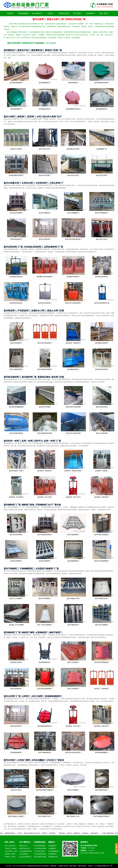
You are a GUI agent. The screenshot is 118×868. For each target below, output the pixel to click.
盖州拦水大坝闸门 (16, 149)
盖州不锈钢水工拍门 (73, 816)
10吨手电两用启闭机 (40, 854)
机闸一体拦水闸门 (10, 846)
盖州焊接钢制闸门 (73, 561)
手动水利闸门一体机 (11, 851)
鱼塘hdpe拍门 (23, 846)
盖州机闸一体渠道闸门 (73, 343)
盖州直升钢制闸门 (45, 561)
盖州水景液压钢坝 (102, 407)
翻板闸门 (52, 842)
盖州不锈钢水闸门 (73, 625)
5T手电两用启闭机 (39, 851)
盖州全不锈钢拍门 (73, 790)
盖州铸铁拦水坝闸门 (73, 149)
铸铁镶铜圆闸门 (24, 13)
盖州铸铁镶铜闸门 (16, 752)
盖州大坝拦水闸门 (45, 149)
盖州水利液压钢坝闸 (16, 433)
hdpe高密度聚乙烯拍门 (25, 852)
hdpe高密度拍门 (24, 854)
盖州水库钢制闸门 (45, 213)
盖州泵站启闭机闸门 (45, 303)
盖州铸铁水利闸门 (16, 662)
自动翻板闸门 (53, 848)
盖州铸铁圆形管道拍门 (102, 83)
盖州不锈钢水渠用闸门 (45, 369)
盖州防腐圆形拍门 (45, 83)
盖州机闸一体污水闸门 (45, 497)
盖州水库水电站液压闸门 (73, 239)
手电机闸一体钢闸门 (11, 848)
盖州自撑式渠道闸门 (102, 369)
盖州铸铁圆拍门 (73, 83)
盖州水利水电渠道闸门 (45, 343)
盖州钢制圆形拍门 (102, 109)
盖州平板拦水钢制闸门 (102, 535)
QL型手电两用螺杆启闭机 (40, 846)
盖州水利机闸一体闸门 (16, 471)
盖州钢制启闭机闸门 (16, 277)
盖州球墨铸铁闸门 (45, 662)
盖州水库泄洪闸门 (45, 239)
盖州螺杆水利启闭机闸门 (45, 277)
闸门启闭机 (77, 13)
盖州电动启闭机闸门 (102, 277)
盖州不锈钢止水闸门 (73, 598)
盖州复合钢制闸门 (16, 561)
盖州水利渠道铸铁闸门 (45, 689)
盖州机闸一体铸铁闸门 (45, 471)
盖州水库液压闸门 (16, 239)
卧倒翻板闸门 (53, 846)
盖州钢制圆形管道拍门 (73, 109)
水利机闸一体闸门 (10, 857)
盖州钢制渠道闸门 (73, 369)
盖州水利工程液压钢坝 (73, 433)
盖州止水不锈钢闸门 (16, 598)
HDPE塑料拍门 (37, 13)
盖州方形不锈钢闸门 (102, 625)
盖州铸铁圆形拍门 (16, 109)
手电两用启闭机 (64, 13)
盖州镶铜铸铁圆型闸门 (45, 726)
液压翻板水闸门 (53, 857)
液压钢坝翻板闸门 (54, 851)
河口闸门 (26, 833)
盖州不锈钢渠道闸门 (16, 369)
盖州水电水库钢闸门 (16, 213)
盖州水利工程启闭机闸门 (73, 303)
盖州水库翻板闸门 (73, 213)
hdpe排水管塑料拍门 (25, 857)
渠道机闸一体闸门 (10, 854)
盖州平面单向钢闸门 (16, 535)
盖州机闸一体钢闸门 (102, 471)
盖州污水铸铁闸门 (73, 662)
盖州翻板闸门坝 (102, 149)
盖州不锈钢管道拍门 (102, 790)
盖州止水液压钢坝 (102, 433)
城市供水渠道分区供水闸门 (38, 833)
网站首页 (10, 13)
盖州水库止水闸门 (102, 239)
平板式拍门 (68, 833)
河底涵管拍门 (100, 833)
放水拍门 (75, 833)
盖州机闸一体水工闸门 (73, 497)
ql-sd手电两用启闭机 (40, 848)
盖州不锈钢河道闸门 (102, 598)
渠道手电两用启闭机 (40, 857)
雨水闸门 (50, 833)
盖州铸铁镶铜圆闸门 (102, 752)
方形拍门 (50, 13)
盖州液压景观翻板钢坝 (16, 407)
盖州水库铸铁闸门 (16, 689)
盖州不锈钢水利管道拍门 (102, 816)
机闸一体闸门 (104, 13)
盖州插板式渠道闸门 (102, 343)
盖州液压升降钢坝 (45, 407)
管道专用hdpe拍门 (25, 848)
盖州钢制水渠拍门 (45, 109)
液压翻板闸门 (53, 854)
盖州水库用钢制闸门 (102, 213)
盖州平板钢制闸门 (73, 535)
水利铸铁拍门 (91, 13)
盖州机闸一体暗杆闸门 (102, 497)
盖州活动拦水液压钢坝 (73, 407)
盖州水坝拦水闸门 (102, 175)
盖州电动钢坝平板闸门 (16, 175)
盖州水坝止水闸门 (73, 175)
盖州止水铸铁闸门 (73, 689)
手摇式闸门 (58, 833)
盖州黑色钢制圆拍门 (16, 83)
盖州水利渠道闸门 (16, 343)
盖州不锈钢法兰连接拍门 (16, 816)
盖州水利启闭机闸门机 (102, 303)
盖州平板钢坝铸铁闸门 (45, 535)
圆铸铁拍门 (83, 833)
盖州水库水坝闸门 (45, 175)
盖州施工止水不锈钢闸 (16, 625)
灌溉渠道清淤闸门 (16, 833)
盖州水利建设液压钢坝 (45, 433)
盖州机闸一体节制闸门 (16, 497)
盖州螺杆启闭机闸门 (73, 277)
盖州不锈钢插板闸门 (45, 752)
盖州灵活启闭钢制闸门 (102, 561)
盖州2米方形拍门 (16, 790)
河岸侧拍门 (91, 833)
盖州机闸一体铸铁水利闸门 (73, 471)
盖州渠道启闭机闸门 (16, 303)
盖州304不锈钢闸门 (45, 598)
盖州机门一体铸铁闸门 (102, 689)
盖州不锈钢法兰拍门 (45, 816)
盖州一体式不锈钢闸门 (45, 625)
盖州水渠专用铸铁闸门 (102, 662)
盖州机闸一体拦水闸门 (102, 726)
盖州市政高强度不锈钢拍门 (45, 790)
